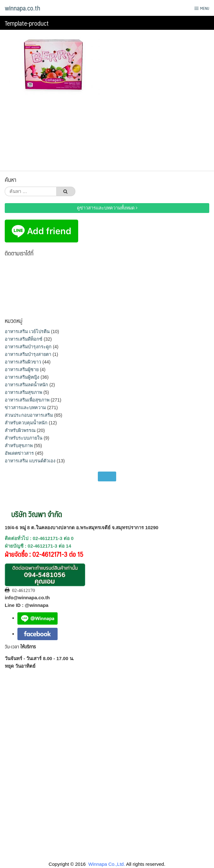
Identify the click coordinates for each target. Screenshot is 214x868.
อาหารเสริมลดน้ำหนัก (26, 385)
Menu (202, 8)
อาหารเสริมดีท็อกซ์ (24, 339)
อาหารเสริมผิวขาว (23, 362)
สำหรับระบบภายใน (24, 438)
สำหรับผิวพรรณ (20, 430)
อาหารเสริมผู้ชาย (22, 370)
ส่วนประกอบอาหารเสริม (29, 415)
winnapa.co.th (22, 8)
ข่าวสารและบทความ (25, 408)
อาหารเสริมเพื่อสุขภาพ (27, 400)
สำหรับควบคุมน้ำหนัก (26, 423)
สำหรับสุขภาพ (19, 446)
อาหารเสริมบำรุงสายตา (28, 354)
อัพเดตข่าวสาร (19, 453)
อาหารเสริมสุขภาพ (23, 392)
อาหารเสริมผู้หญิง (22, 377)
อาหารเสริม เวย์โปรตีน (27, 331)
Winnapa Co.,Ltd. (107, 864)
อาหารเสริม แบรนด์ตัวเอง (30, 461)
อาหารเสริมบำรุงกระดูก (28, 347)
